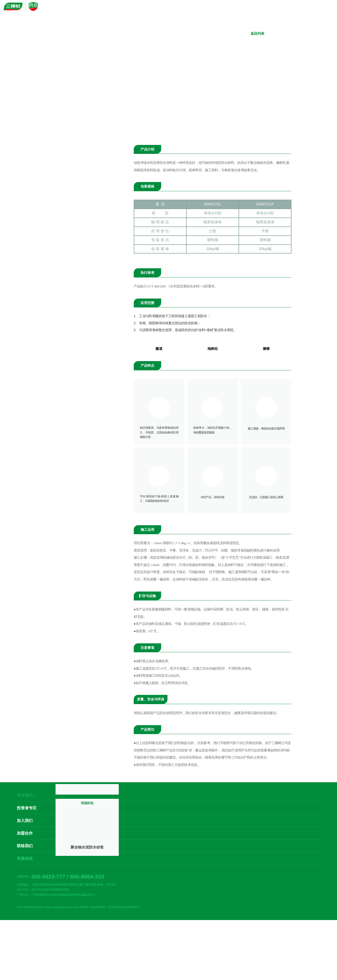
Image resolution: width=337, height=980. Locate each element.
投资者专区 (27, 833)
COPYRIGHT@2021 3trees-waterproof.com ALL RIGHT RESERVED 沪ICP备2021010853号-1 (78, 932)
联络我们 (25, 870)
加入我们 (25, 845)
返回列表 (254, 34)
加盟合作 (25, 858)
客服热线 (25, 883)
